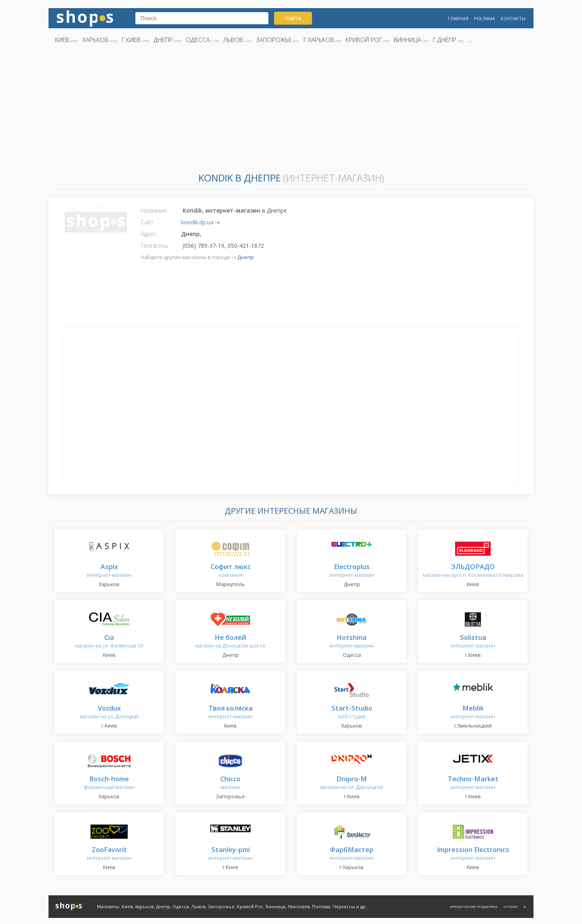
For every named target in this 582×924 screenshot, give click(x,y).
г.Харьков (319, 40)
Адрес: (149, 234)
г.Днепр (445, 40)
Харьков (95, 40)
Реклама (485, 18)
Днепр (163, 40)
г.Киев (131, 40)
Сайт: (148, 222)
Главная (458, 18)
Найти (293, 18)
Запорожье (274, 40)
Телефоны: (155, 246)
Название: (154, 210)
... (470, 40)
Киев (62, 40)
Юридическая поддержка (474, 906)
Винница (407, 40)
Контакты (513, 18)
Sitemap (510, 906)
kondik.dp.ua (197, 222)
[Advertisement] (291, 106)
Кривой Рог (364, 40)
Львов (233, 40)
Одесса (198, 40)
